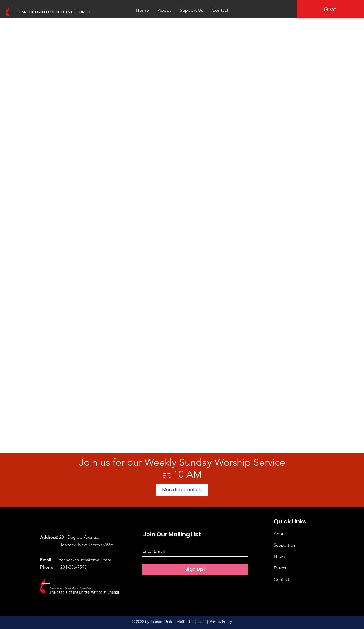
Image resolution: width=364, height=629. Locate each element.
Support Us (284, 545)
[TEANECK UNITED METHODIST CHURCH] (66, 12)
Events (280, 568)
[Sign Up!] (195, 569)
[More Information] (182, 490)
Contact (281, 579)
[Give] (330, 9)
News (279, 556)
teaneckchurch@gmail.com (85, 560)
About (280, 534)
